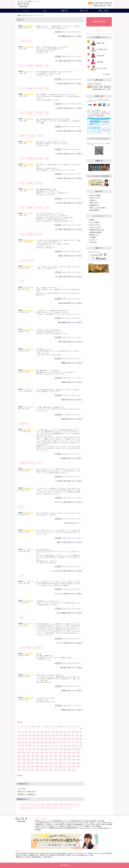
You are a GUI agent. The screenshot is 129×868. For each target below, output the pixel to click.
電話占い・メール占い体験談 (97, 208)
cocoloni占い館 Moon (21, 853)
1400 (33, 760)
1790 (19, 770)
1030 (56, 749)
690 (54, 742)
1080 (79, 749)
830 (42, 746)
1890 (65, 770)
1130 (37, 753)
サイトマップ (93, 240)
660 (42, 742)
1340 (69, 756)
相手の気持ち (39, 66)
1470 (65, 760)
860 (54, 746)
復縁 (62, 804)
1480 (69, 760)
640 (34, 742)
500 (46, 739)
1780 (78, 767)
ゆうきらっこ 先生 (102, 68)
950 (23, 749)
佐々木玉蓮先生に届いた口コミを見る (69, 613)
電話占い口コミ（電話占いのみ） (27, 791)
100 (22, 732)
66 (48, 727)
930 (81, 746)
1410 (37, 760)
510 (50, 739)
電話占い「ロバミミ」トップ (25, 15)
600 (19, 742)
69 (58, 727)
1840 (42, 770)
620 (27, 742)
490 (42, 739)
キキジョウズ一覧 (59, 822)
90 (19, 732)
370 (61, 735)
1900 (69, 770)
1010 (47, 749)
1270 (37, 756)
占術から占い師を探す (90, 821)
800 (30, 746)
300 (34, 735)
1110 (28, 753)
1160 (51, 753)
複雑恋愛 (30, 66)
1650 (19, 767)
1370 (19, 760)
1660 (24, 767)
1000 (42, 749)
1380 (24, 760)
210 (65, 732)
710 (61, 742)
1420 (42, 760)
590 (81, 739)
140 (38, 732)
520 (54, 739)
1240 (24, 756)
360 (57, 735)
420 (81, 735)
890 (65, 746)
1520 (24, 763)
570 (73, 739)
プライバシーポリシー (96, 227)
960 (27, 749)
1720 (51, 767)
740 (73, 742)
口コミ (99, 822)
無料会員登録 (99, 22)
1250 (28, 756)
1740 (60, 767)
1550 (37, 763)
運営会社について (94, 235)
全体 (22, 281)
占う (45, 11)
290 (30, 735)
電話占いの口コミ (94, 203)
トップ (26, 11)
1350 (74, 756)
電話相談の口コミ (94, 205)
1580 (51, 763)
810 (34, 746)
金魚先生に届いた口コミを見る (71, 382)
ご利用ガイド (93, 200)
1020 (51, 749)
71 (64, 727)
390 (69, 735)
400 (73, 735)
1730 (55, 767)
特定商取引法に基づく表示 (97, 230)
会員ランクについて (95, 198)
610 (23, 742)
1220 (78, 753)
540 (61, 739)
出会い (29, 804)
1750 (65, 767)
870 (57, 746)
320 (42, 735)
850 (50, 746)
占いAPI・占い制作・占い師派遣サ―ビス (27, 855)
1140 (42, 753)
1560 (42, 763)
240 (76, 732)
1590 (55, 763)
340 (50, 735)
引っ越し (61, 808)
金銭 (36, 808)
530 (57, 739)
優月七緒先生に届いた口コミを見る (70, 322)
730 (69, 742)
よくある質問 (61, 826)
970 (30, 749)
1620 (69, 763)
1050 (65, 749)
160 (45, 732)
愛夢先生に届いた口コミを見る (71, 363)
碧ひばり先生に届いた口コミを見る (70, 303)
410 (77, 735)
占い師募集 (93, 237)
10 (22, 727)
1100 (24, 753)
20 (25, 727)
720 (65, 742)
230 (72, 732)
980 (34, 749)
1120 (33, 753)
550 (65, 739)
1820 (33, 770)
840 (46, 746)
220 (69, 732)
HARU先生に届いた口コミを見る (71, 668)
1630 (74, 763)
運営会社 (38, 830)
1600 (60, 763)
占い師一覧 (101, 821)
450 (27, 739)
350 (54, 735)
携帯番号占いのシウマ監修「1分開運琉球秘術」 (29, 857)
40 (32, 727)
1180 (60, 753)
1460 (60, 760)
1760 (69, 767)
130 (34, 732)
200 (61, 732)
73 (71, 727)
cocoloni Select (47, 857)
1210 (74, 753)
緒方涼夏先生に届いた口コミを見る (70, 36)
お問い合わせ (93, 242)
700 (57, 742)
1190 (65, 753)
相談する (65, 11)
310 (38, 735)
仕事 (32, 261)
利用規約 (92, 220)
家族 (47, 66)
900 (69, 746)
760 (81, 742)
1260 (33, 756)
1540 (33, 763)
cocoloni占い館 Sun (34, 853)
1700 (42, 767)
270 (23, 735)
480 (38, 739)
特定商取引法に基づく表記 (56, 828)
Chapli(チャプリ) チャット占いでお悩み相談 (100, 853)
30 (29, 727)
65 (44, 727)
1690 (37, 767)
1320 (60, 756)
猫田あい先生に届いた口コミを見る (70, 256)
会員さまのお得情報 (95, 195)
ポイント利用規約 (94, 222)
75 (78, 727)
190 (57, 732)
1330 (65, 756)
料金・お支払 (104, 11)
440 (23, 739)
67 (51, 727)
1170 (55, 753)
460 (30, 739)
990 (38, 749)
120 (30, 732)
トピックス (87, 824)
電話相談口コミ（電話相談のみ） (27, 794)
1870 (55, 770)
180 (53, 732)
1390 (28, 760)
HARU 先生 (100, 62)
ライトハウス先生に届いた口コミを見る (68, 643)
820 (38, 746)
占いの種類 (68, 824)
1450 (55, 760)
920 (77, 746)
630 (30, 742)
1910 (74, 770)
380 (65, 735)
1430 (46, 760)
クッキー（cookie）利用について (102, 828)
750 (77, 742)
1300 (51, 756)
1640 (78, 763)
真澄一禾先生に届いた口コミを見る (70, 342)
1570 (46, 763)
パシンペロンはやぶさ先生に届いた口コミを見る (65, 571)
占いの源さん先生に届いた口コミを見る (68, 61)
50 (36, 727)
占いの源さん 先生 (102, 49)
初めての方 (84, 11)
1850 (46, 770)
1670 (28, 767)
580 (77, 739)
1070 (74, 749)
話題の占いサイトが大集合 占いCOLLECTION (52, 855)
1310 (55, 756)
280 (27, 735)
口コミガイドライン (95, 225)
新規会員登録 (57, 821)
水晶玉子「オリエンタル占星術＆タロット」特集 (79, 855)
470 (34, 739)
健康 (30, 41)
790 (27, 746)
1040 (61, 749)
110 (26, 732)
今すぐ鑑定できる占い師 (76, 821)
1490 (74, 760)
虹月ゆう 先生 (101, 55)
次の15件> (20, 775)
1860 (51, 770)
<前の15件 (20, 722)
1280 (42, 756)
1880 (60, 770)
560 (69, 739)
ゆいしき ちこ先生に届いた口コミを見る (68, 502)
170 (49, 732)
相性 (78, 804)
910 (73, 746)
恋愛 (22, 507)
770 (19, 746)
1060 (70, 749)
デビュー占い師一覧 (72, 822)
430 (19, 739)
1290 (46, 756)
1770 (74, 767)
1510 (19, 763)
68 (54, 727)
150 (42, 732)
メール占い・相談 (84, 822)
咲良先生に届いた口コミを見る (71, 419)
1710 (46, 767)
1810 (28, 770)
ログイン (99, 30)
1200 (69, 753)
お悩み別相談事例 (94, 210)
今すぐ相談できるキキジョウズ (44, 822)
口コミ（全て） (22, 789)
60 (39, 727)
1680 (33, 767)
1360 (78, 756)
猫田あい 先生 (101, 43)
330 (46, 735)
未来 (40, 463)
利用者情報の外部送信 (96, 232)
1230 (19, 756)
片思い (22, 66)
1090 (19, 753)
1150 (46, 753)
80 (81, 729)
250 (80, 732)
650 (38, 742)
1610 (65, 763)
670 (46, 742)
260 (19, 735)
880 (61, 746)
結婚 (48, 804)
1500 (78, 760)
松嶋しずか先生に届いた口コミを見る (69, 542)
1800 (24, 770)
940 (19, 749)
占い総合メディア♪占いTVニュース (77, 853)
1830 (37, 770)
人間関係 (23, 41)
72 (67, 727)
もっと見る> (106, 74)
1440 (51, 760)
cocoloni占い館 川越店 (60, 853)
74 (74, 727)
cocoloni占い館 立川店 (46, 853)
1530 (28, 763)
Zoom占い (93, 822)
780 (23, 746)
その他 (68, 808)
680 (50, 742)
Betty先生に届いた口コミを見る (71, 458)
